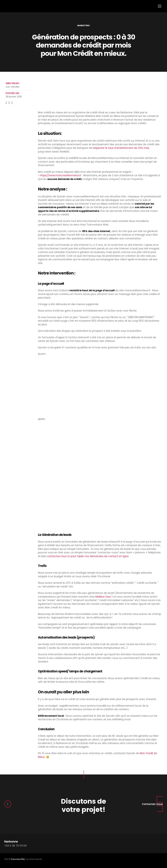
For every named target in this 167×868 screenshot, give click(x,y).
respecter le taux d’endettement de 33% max (121, 148)
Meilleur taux (103, 597)
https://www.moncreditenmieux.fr (61, 175)
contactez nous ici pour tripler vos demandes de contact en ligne (88, 556)
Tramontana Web (18, 859)
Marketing (83, 25)
